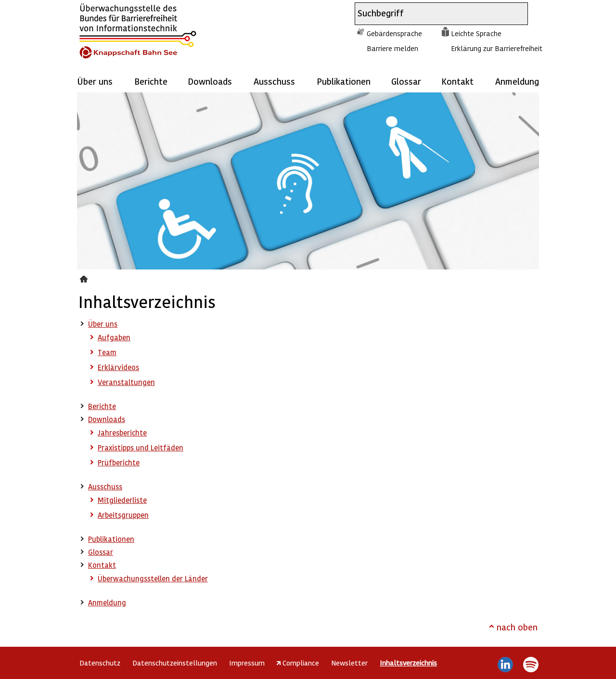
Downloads (210, 81)
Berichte (151, 81)
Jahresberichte (122, 433)
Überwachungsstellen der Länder (153, 578)
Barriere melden (392, 48)
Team (107, 352)
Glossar (406, 81)
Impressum (247, 663)
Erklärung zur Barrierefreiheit (497, 48)
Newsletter (349, 663)
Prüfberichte (119, 462)
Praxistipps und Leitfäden (141, 448)
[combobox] (433, 14)
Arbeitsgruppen (123, 515)
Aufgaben (114, 337)
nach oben (517, 627)
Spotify (531, 665)
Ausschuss (274, 81)
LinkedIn (506, 665)
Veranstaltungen (126, 382)
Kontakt (457, 81)
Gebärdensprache (394, 33)
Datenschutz (100, 663)
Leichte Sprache (476, 33)
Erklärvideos (118, 367)
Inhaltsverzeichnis (85, 278)
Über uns (95, 81)
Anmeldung (517, 81)
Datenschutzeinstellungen (175, 663)
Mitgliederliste (122, 500)
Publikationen (344, 81)
